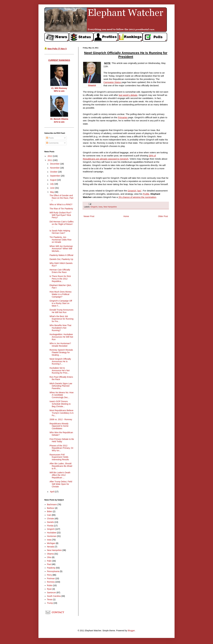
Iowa (101, 207)
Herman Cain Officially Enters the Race (60, 271)
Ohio (49, 557)
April (52, 492)
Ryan (49, 589)
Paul (49, 564)
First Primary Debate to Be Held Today (62, 440)
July (52, 184)
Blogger (131, 631)
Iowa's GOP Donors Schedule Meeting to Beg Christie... (60, 404)
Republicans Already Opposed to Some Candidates (59, 426)
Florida (50, 526)
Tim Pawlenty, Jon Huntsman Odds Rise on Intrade (60, 240)
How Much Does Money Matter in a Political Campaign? (61, 294)
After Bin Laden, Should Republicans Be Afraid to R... (61, 466)
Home (126, 216)
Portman (51, 578)
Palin (49, 561)
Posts (50, 138)
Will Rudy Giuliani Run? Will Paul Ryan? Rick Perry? (60, 215)
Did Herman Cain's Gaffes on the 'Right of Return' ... (62, 224)
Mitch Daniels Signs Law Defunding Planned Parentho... (61, 386)
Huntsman (52, 536)
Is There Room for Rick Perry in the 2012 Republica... (60, 279)
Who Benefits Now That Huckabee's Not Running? (60, 328)
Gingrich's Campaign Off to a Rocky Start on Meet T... (61, 303)
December (55, 164)
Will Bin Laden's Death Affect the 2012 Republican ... (60, 475)
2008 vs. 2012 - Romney (61, 419)
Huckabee (52, 533)
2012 (50, 156)
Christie (51, 519)
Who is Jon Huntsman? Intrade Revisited (60, 345)
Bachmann (52, 504)
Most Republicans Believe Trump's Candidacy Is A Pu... (61, 413)
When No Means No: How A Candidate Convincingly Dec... (62, 395)
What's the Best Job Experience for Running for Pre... (61, 319)
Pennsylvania (53, 571)
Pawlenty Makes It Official (61, 255)
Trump (50, 603)
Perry (49, 575)
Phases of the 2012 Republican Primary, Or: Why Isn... (62, 448)
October (54, 172)
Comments (52, 143)
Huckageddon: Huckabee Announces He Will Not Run (61, 337)
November (55, 168)
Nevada (51, 547)
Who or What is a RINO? (61, 204)
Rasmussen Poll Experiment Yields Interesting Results (59, 457)
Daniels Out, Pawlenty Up (61, 259)
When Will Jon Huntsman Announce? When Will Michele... (61, 249)
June (53, 188)
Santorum (52, 593)
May (52, 192)
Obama (50, 554)
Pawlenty (51, 568)
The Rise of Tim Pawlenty (61, 209)
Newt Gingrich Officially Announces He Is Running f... (60, 361)
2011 (50, 160)
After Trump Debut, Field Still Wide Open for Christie (61, 484)
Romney (51, 582)
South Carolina (54, 596)
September (55, 176)
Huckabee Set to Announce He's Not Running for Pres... (60, 370)
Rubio (50, 585)
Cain (49, 515)
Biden (50, 511)
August (53, 180)
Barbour (51, 508)
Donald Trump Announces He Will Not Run (61, 311)
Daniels (51, 522)
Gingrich (94, 207)
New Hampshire (110, 207)
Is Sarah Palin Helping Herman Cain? (60, 232)
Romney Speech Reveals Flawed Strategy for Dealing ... (61, 352)
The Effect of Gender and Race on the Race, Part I (61, 198)
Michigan (51, 543)
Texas (50, 599)
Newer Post (89, 216)
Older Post (163, 216)
